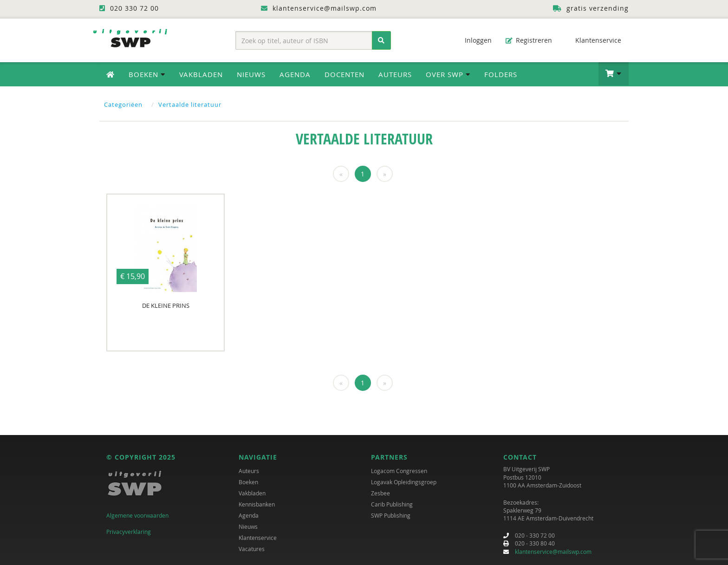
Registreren (529, 40)
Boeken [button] (147, 74)
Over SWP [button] (448, 74)
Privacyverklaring (129, 532)
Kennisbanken (257, 504)
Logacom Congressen (399, 471)
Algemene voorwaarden (137, 515)
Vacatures (252, 549)
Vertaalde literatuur (190, 104)
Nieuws (251, 74)
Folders (501, 74)
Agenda (295, 74)
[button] (614, 74)
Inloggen (474, 40)
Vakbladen (201, 74)
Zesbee (380, 493)
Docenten (344, 74)
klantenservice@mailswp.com (553, 552)
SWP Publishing (391, 515)
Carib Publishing (392, 504)
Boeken (248, 482)
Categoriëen (123, 104)
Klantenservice (594, 40)
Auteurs (395, 74)
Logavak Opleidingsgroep (404, 482)
